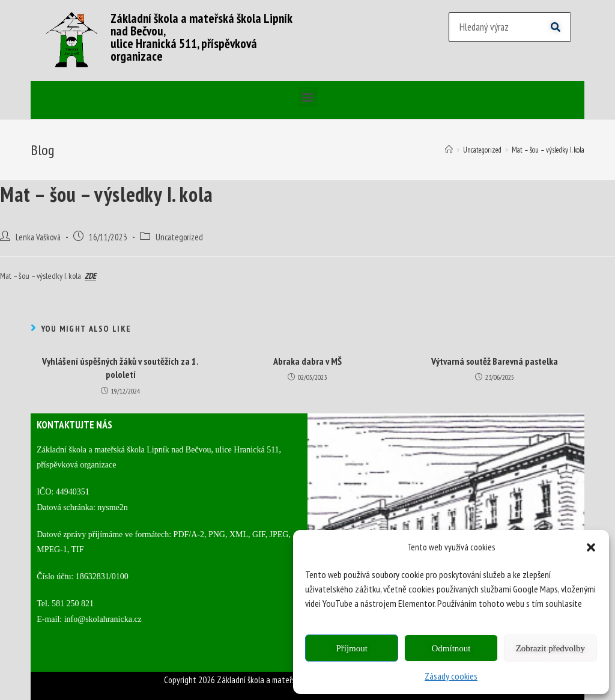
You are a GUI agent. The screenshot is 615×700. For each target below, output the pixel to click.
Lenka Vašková (38, 237)
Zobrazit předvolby (550, 648)
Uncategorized (179, 237)
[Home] (449, 150)
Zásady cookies (451, 676)
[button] (591, 547)
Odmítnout (451, 648)
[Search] (556, 27)
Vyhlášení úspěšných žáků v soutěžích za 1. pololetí (120, 368)
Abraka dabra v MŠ (307, 361)
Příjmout (352, 648)
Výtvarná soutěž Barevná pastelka (495, 361)
